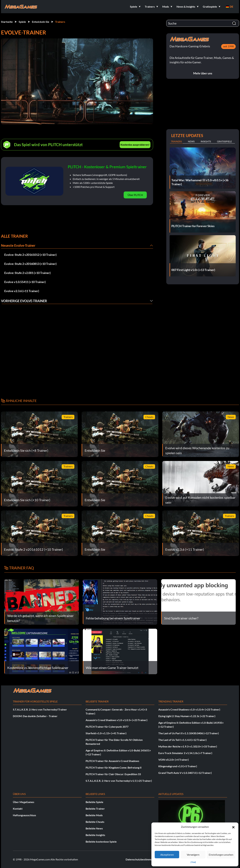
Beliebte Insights (95, 835)
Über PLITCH (135, 195)
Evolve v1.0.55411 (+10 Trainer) (25, 282)
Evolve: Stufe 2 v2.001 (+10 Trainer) (27, 273)
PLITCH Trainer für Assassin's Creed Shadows (112, 761)
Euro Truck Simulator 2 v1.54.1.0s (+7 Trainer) (185, 753)
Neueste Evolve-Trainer (18, 245)
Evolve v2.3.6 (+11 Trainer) (22, 291)
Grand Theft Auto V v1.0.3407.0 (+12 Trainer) (185, 773)
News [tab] (191, 141)
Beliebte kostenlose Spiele (101, 842)
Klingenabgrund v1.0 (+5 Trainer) (178, 766)
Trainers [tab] (176, 141)
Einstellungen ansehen (221, 855)
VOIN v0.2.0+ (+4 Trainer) (174, 760)
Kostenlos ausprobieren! (135, 145)
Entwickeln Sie (41, 22)
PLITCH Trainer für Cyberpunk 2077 (107, 727)
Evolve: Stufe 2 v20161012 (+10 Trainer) (30, 255)
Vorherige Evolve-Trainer (24, 301)
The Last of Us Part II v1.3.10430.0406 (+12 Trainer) (189, 733)
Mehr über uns (203, 73)
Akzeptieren (167, 855)
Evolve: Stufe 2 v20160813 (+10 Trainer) (30, 264)
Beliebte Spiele (94, 802)
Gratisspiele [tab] (224, 141)
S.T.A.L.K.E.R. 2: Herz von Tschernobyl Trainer (40, 709)
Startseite (7, 22)
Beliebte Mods (94, 815)
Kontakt (18, 809)
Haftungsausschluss (24, 815)
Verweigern (193, 855)
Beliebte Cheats (95, 822)
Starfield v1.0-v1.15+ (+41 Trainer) (106, 733)
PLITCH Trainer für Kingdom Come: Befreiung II (114, 767)
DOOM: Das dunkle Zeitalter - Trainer (35, 716)
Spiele (22, 22)
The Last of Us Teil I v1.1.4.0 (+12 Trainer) (182, 740)
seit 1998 (228, 46)
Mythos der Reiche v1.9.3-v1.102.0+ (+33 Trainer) (188, 746)
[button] (233, 827)
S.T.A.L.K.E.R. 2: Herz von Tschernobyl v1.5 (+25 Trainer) (119, 781)
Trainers (60, 22)
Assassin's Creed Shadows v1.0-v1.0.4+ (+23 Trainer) (189, 709)
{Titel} (193, 862)
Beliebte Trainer (95, 809)
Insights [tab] (206, 141)
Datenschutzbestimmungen (142, 859)
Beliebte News (94, 828)
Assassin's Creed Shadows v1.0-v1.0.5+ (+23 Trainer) (117, 720)
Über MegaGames (24, 802)
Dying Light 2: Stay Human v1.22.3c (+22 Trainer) (187, 716)
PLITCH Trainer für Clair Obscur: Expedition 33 (113, 774)
